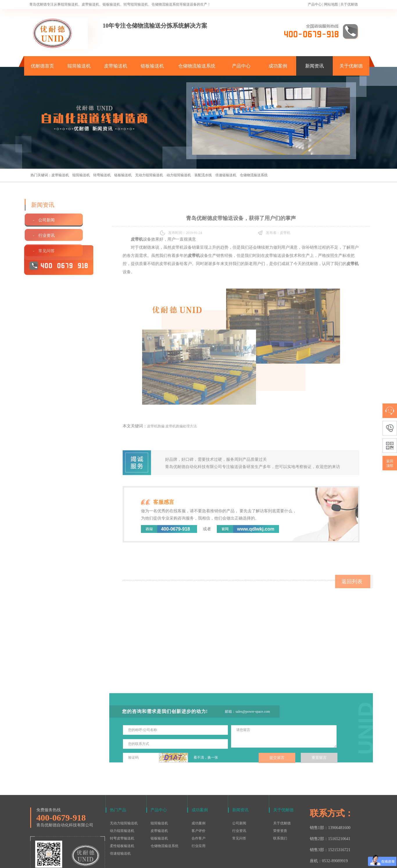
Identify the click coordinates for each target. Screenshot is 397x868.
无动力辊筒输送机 (149, 175)
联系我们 (280, 804)
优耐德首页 (42, 66)
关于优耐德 (349, 4)
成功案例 (278, 66)
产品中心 (315, 4)
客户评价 (199, 796)
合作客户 (199, 804)
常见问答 (239, 804)
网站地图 (331, 4)
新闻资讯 (314, 66)
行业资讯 (239, 796)
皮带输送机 (116, 66)
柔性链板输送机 (122, 811)
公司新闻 (239, 789)
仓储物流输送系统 (197, 66)
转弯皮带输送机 (122, 804)
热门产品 (118, 775)
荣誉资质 (280, 796)
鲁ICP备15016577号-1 (195, 860)
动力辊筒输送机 (179, 175)
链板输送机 (152, 66)
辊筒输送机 (79, 66)
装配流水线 (203, 175)
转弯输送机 (102, 175)
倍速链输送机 (226, 175)
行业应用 (199, 811)
